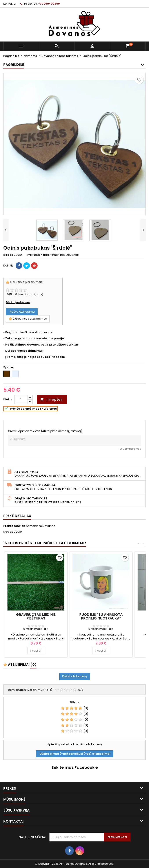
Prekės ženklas (38, 255)
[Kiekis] (21, 400)
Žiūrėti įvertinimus (18, 302)
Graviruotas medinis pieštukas (36, 616)
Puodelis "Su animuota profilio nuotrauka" (101, 616)
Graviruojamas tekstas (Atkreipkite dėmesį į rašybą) (45, 431)
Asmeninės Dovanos (41, 526)
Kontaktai (10, 4)
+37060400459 (49, 4)
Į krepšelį (51, 399)
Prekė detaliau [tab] (17, 516)
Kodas (8, 255)
